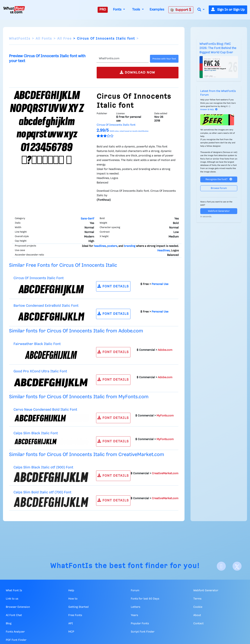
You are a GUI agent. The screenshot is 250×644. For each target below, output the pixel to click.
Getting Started (78, 607)
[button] (201, 10)
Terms (197, 599)
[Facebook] (221, 566)
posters (112, 246)
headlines (100, 246)
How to (73, 599)
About (197, 615)
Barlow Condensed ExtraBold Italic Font (46, 306)
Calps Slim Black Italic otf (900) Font (43, 467)
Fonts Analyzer (15, 632)
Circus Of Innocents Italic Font (39, 278)
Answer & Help (209, 110)
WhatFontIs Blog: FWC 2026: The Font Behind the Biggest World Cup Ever (218, 48)
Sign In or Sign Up (228, 10)
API (71, 624)
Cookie (198, 607)
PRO (103, 10)
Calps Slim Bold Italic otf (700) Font (42, 492)
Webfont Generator (219, 211)
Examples (157, 10)
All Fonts (44, 39)
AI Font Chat (14, 615)
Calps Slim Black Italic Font (36, 433)
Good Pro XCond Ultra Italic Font (40, 371)
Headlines (163, 251)
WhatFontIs (20, 39)
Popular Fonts (140, 624)
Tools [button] (137, 10)
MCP (71, 632)
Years (134, 615)
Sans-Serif (87, 219)
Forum (135, 591)
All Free (64, 39)
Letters (136, 607)
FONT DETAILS (113, 286)
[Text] (123, 59)
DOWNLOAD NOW (137, 72)
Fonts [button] (118, 10)
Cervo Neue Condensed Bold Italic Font (45, 410)
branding (130, 246)
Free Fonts (75, 615)
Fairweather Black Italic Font (37, 344)
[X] (237, 566)
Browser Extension (18, 607)
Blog (9, 624)
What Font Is (14, 591)
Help (71, 591)
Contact (198, 624)
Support (181, 10)
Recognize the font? (219, 179)
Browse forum (219, 188)
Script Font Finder (143, 632)
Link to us (12, 599)
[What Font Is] (14, 10)
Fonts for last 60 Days (145, 599)
